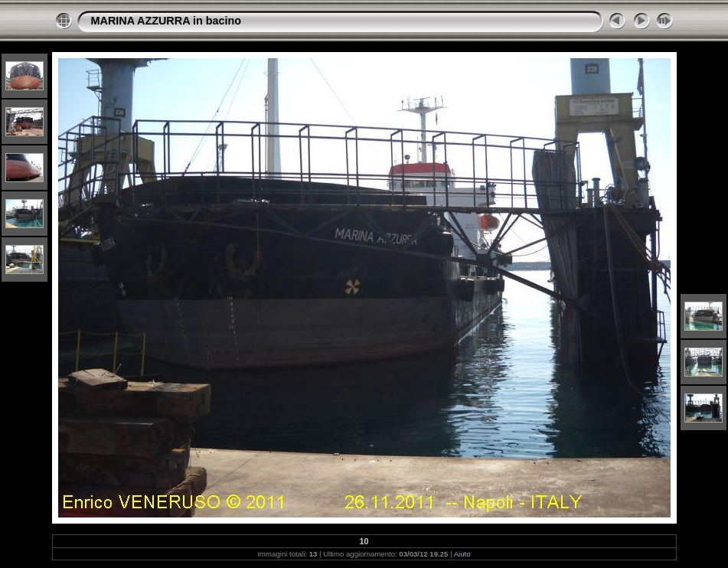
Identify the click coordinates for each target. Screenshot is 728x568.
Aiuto (462, 554)
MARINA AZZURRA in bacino (166, 21)
